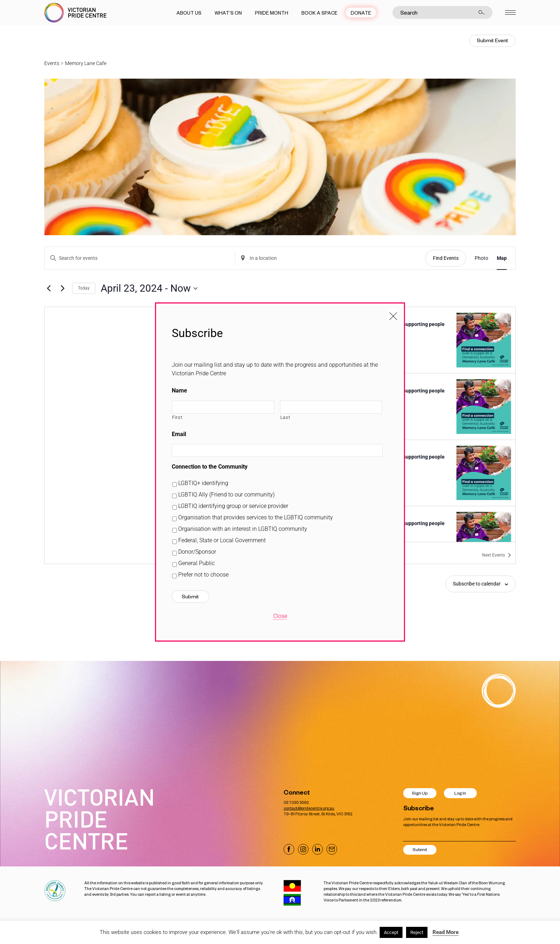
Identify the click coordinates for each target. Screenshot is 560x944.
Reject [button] (417, 932)
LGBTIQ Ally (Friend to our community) (226, 495)
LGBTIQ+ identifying (203, 483)
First (177, 417)
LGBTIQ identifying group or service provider (233, 506)
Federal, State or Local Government (222, 540)
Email (179, 434)
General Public (196, 563)
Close (280, 616)
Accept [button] (391, 932)
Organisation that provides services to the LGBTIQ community (256, 517)
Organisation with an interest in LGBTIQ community (243, 529)
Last (285, 417)
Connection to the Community (210, 467)
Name (179, 391)
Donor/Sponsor (197, 552)
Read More (446, 932)
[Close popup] (393, 314)
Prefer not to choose (203, 575)
